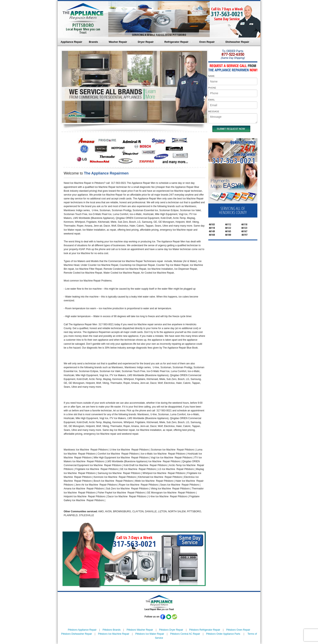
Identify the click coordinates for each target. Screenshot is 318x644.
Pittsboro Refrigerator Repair (205, 630)
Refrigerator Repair (176, 42)
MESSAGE (214, 111)
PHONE (212, 88)
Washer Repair (118, 42)
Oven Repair (207, 42)
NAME (212, 76)
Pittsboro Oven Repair (238, 630)
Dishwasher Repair (237, 42)
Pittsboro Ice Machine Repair (114, 634)
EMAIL (212, 100)
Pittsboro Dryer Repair (171, 630)
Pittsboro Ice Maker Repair (150, 634)
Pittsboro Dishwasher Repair (76, 634)
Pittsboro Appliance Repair (82, 630)
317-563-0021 (227, 14)
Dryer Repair (146, 42)
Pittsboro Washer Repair (140, 630)
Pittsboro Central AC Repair (185, 634)
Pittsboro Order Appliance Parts (223, 634)
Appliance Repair (71, 42)
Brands (93, 42)
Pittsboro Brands (112, 630)
